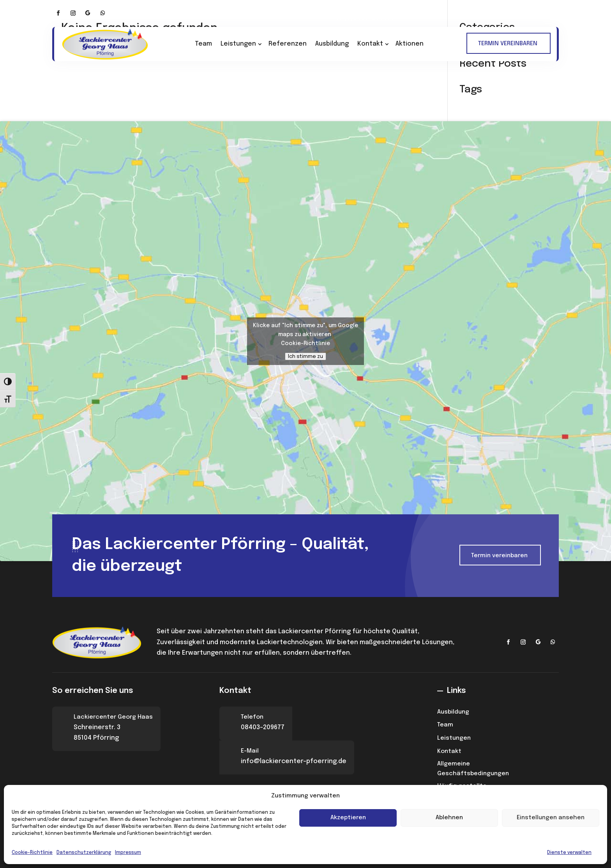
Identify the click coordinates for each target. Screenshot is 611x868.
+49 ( (363, 18)
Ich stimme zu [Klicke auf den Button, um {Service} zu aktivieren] (305, 356)
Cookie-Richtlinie (32, 853)
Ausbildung (332, 44)
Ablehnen (449, 818)
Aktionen (410, 44)
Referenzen (288, 44)
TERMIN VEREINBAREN (508, 44)
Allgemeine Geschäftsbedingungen (473, 769)
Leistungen (238, 44)
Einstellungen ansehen (551, 818)
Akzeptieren (348, 818)
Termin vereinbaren (499, 556)
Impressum (128, 853)
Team (203, 44)
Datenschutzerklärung (84, 853)
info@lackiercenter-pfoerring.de (507, 17)
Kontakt (370, 44)
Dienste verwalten (569, 853)
